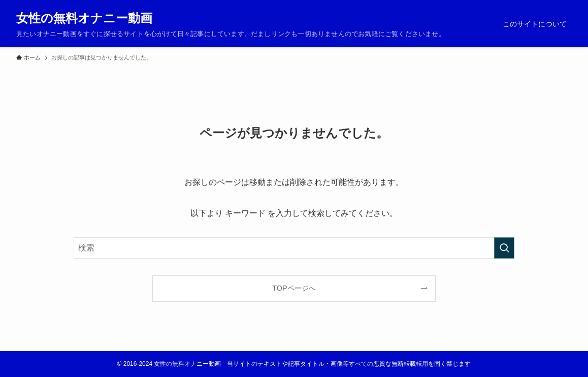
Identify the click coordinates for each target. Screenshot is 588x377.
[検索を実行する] (504, 248)
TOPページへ (294, 288)
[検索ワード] (294, 248)
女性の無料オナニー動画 (84, 18)
